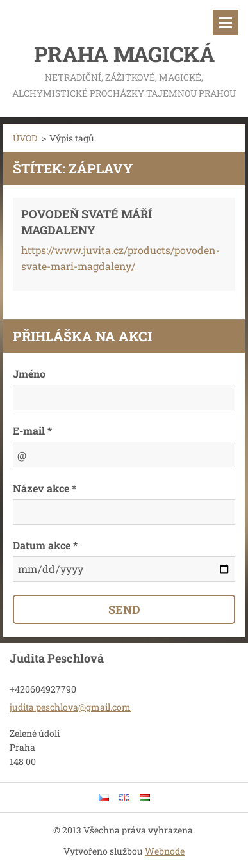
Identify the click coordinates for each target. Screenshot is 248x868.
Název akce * (45, 488)
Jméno (29, 374)
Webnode (165, 851)
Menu (226, 22)
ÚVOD (25, 138)
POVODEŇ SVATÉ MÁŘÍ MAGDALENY (87, 222)
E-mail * (32, 430)
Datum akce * (45, 545)
